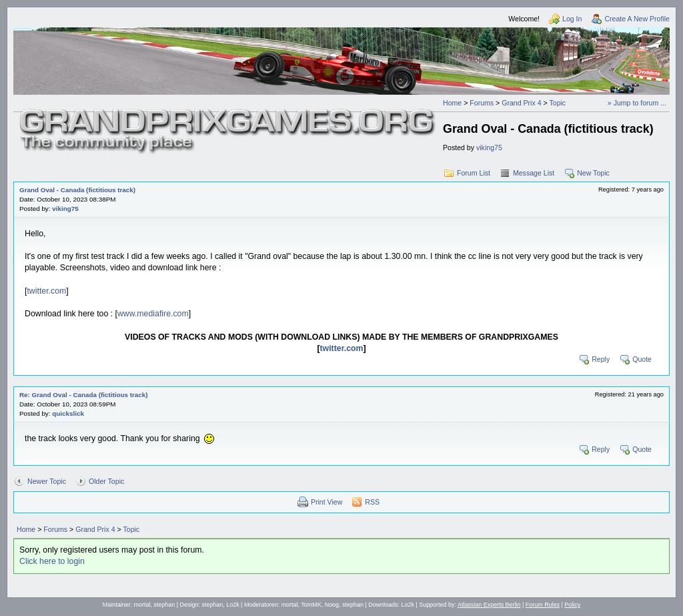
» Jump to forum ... (637, 103)
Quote (642, 359)
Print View (326, 502)
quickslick (68, 413)
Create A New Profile (637, 19)
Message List (534, 173)
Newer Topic (47, 481)
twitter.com (46, 291)
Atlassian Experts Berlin (489, 605)
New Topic (593, 173)
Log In (572, 19)
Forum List (474, 173)
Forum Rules (543, 605)
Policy (572, 605)
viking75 (489, 147)
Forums (482, 103)
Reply (601, 359)
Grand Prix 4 (521, 103)
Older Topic (106, 481)
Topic (557, 103)
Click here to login (52, 561)
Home (452, 103)
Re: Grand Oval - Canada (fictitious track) (84, 395)
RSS (372, 502)
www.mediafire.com (153, 314)
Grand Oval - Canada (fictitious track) (77, 190)
